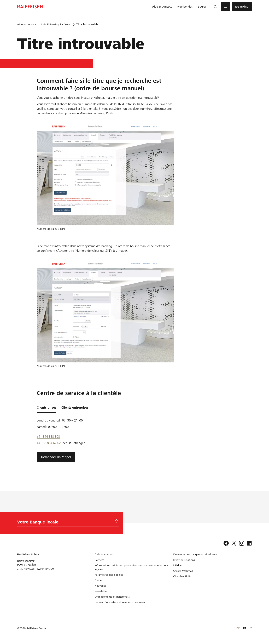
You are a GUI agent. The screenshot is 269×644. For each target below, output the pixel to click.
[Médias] (178, 565)
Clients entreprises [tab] (75, 408)
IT (251, 628)
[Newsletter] (101, 591)
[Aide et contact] (104, 554)
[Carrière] (99, 560)
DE (238, 628)
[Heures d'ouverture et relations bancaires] (120, 602)
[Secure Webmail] (183, 571)
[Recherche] (215, 7)
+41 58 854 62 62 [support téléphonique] (49, 443)
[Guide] (98, 580)
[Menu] (226, 7)
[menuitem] (162, 7)
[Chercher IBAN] (182, 576)
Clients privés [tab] (46, 408)
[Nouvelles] (100, 586)
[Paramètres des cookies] (109, 575)
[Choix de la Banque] (65, 523)
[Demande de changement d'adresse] (195, 554)
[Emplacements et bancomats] (112, 597)
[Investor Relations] (184, 560)
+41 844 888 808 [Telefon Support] (48, 437)
